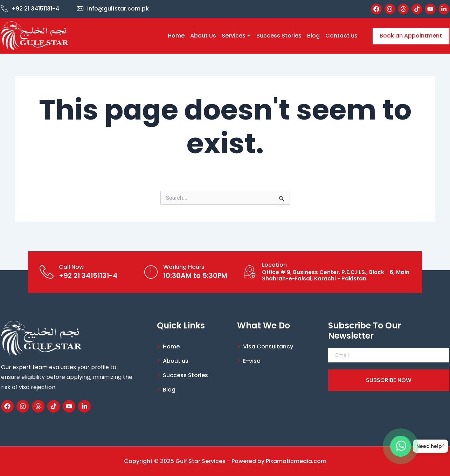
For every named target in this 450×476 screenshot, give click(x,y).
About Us (203, 36)
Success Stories (279, 36)
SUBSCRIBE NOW (389, 380)
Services (236, 36)
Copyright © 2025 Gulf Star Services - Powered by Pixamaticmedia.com (225, 461)
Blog (313, 36)
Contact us (341, 36)
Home (176, 36)
